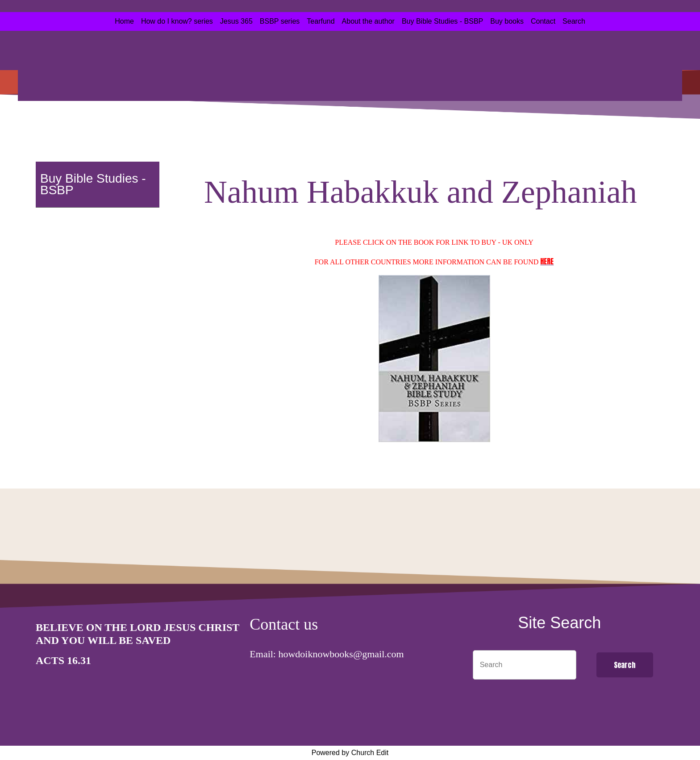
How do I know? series (177, 21)
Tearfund (321, 21)
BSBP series (280, 21)
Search (574, 21)
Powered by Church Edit (350, 753)
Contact (543, 21)
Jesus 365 (236, 21)
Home (124, 21)
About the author (368, 21)
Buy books (507, 21)
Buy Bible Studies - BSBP (442, 21)
